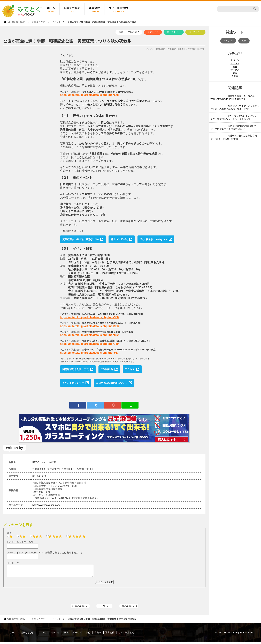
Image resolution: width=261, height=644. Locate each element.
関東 (244, 41)
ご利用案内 (107, 369)
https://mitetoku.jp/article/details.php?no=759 (89, 344)
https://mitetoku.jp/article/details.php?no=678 (89, 95)
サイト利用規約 (126, 635)
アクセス (130, 369)
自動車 (235, 76)
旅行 (235, 73)
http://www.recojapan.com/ (46, 505)
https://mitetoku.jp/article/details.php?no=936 (89, 317)
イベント (56, 22)
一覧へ (104, 608)
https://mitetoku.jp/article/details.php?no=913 (89, 353)
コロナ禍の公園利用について (112, 383)
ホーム (13, 635)
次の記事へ (128, 608)
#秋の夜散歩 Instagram (153, 239)
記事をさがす (39, 22)
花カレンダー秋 (119, 239)
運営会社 (110, 635)
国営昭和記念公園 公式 (75, 369)
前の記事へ (81, 608)
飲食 (235, 67)
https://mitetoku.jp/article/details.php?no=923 (89, 326)
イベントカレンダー (73, 383)
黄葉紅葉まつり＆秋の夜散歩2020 (80, 239)
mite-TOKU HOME (16, 22)
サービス (235, 70)
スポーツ (235, 60)
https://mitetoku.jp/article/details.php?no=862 (89, 335)
